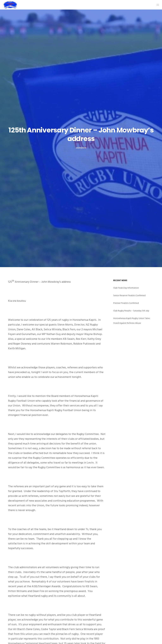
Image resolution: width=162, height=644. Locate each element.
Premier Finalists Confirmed (126, 303)
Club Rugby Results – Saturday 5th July (131, 311)
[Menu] (157, 5)
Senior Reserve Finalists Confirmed (129, 295)
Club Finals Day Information (126, 288)
